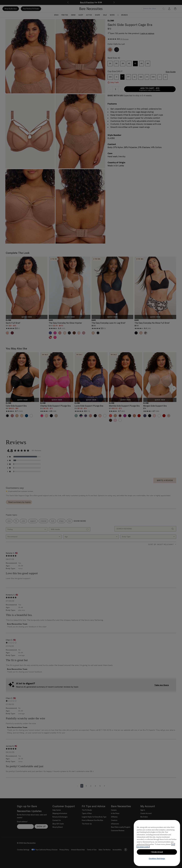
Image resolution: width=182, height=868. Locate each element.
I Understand (157, 852)
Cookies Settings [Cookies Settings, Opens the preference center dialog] (157, 858)
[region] (157, 843)
